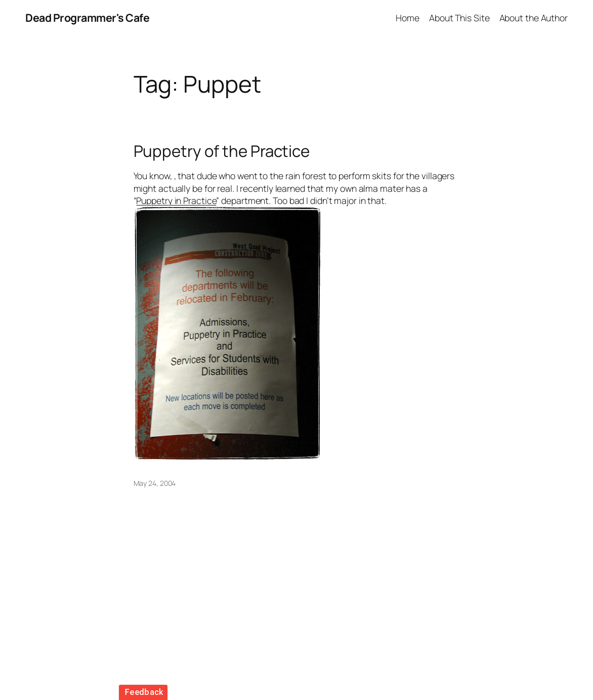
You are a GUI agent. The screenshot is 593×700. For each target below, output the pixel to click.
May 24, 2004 (155, 483)
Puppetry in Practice (176, 200)
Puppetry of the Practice (222, 151)
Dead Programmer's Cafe (87, 17)
